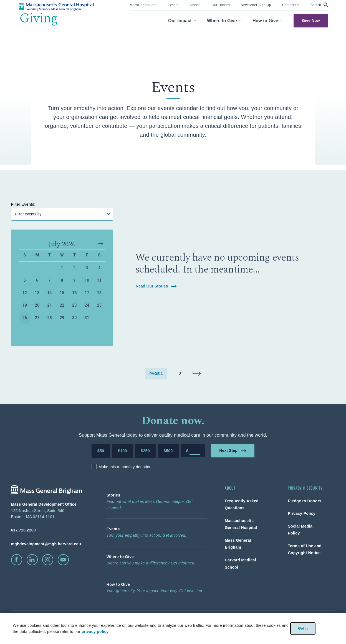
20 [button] (37, 306)
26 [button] (25, 319)
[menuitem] (143, 5)
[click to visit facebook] (17, 560)
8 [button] (62, 281)
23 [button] (74, 306)
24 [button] (87, 306)
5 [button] (25, 281)
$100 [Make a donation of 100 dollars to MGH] (122, 452)
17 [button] (87, 294)
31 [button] (87, 319)
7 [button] (50, 281)
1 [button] (62, 269)
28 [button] (50, 319)
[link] (143, 5)
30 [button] (74, 319)
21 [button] (50, 306)
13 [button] (37, 294)
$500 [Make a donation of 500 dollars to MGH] (168, 452)
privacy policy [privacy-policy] (94, 632)
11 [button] (99, 281)
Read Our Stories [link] (156, 287)
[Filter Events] (62, 215)
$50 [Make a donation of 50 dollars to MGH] (101, 452)
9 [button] (74, 281)
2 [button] (74, 269)
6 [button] (37, 281)
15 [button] (62, 294)
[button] (319, 5)
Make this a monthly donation (125, 467)
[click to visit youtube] (63, 560)
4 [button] (99, 269)
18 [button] (99, 294)
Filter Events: (25, 205)
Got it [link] (303, 628)
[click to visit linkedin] (32, 560)
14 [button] (50, 294)
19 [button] (25, 306)
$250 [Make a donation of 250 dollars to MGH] (145, 452)
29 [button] (62, 319)
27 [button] (37, 319)
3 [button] (87, 269)
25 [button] (99, 306)
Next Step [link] (233, 451)
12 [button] (25, 294)
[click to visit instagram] (48, 560)
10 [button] (87, 281)
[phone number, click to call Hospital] (50, 531)
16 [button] (74, 294)
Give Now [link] (311, 21)
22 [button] (62, 306)
